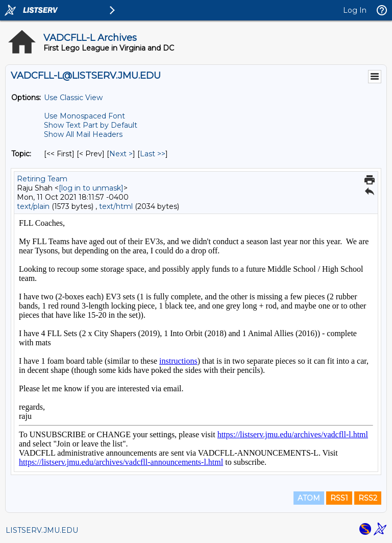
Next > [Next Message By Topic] (121, 154)
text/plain (33, 206)
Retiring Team (42, 179)
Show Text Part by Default (91, 125)
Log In (355, 10)
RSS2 (368, 498)
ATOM (309, 498)
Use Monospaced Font (84, 116)
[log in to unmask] (91, 188)
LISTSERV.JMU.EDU (42, 530)
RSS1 (339, 498)
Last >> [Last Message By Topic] (153, 154)
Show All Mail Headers (83, 134)
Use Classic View (73, 98)
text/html (116, 206)
